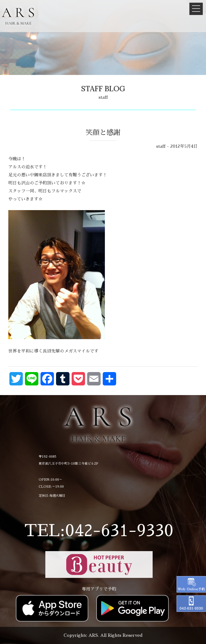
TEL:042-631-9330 (99, 531)
